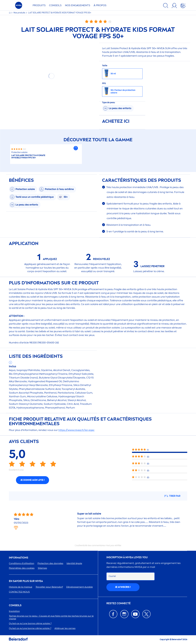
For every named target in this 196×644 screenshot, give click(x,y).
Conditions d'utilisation (22, 563)
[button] (76, 148)
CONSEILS (15, 605)
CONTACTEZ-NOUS (19, 592)
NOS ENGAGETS (78, 5)
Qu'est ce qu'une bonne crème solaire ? (30, 628)
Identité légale (74, 563)
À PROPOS (100, 5)
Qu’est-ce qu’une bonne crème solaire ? (30, 623)
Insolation (14, 611)
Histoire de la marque (21, 587)
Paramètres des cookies (22, 568)
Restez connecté (118, 603)
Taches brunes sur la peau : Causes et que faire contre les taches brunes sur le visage (51, 617)
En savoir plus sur (26, 581)
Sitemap (42, 568)
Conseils (55, 5)
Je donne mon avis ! (32, 480)
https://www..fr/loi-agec (76, 430)
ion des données (50, 563)
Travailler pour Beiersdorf (49, 587)
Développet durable (80, 587)
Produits (39, 5)
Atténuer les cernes (65, 628)
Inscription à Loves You (127, 557)
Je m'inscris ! (123, 587)
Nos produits (20, 13)
